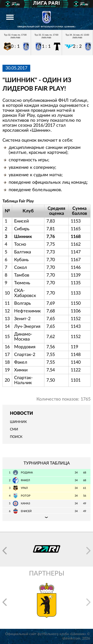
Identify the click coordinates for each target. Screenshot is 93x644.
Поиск (16, 437)
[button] (5, 551)
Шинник (18, 422)
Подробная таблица (46, 517)
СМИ (14, 429)
